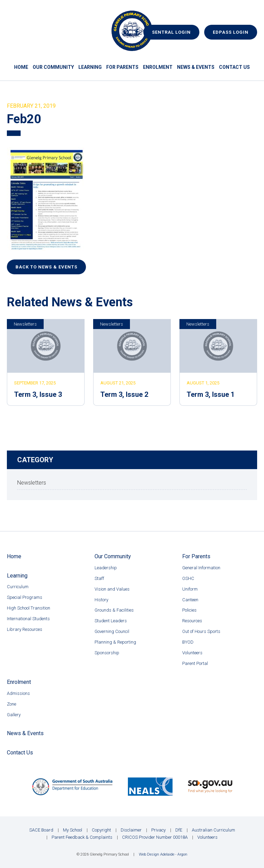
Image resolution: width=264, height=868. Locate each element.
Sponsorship (107, 653)
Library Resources (25, 629)
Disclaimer (131, 830)
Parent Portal (195, 663)
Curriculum (18, 587)
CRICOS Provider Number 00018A (155, 837)
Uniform (190, 589)
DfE (179, 830)
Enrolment (158, 67)
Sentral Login (171, 32)
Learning (90, 67)
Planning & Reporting (115, 642)
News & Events (196, 67)
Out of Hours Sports (201, 631)
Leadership (106, 568)
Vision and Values (112, 589)
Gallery (14, 715)
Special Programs (25, 597)
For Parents (122, 67)
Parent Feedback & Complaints (82, 837)
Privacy (158, 830)
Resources (192, 621)
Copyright (101, 830)
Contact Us (234, 67)
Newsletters (25, 324)
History (101, 600)
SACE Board (41, 830)
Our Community (53, 67)
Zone (12, 704)
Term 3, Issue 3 (38, 394)
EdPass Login (231, 32)
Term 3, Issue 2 (124, 394)
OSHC (188, 578)
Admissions (18, 693)
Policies (189, 610)
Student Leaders (111, 621)
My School (73, 830)
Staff (99, 578)
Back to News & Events (46, 267)
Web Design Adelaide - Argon (163, 854)
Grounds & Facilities (114, 610)
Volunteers (192, 653)
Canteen (190, 600)
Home (21, 67)
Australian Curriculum (213, 830)
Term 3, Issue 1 (211, 394)
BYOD (188, 642)
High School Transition (29, 608)
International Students (28, 619)
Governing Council (112, 631)
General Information (201, 568)
